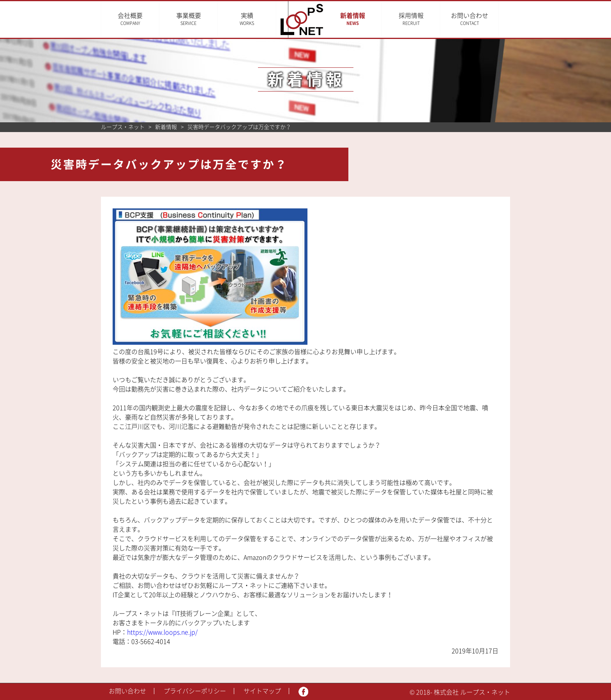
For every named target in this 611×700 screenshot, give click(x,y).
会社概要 (130, 19)
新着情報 (364, 19)
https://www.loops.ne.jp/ (162, 632)
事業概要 (189, 19)
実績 (247, 19)
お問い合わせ (481, 19)
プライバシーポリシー (195, 691)
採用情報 (422, 19)
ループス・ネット (123, 127)
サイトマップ (262, 691)
